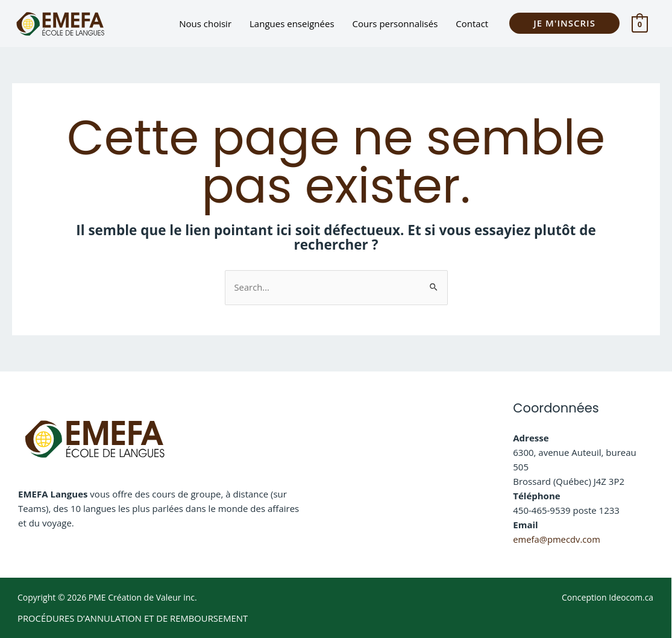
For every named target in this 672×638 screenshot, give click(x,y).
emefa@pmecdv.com (557, 539)
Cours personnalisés (395, 24)
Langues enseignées (292, 24)
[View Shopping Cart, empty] (640, 24)
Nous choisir (205, 24)
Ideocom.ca (631, 597)
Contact (472, 24)
